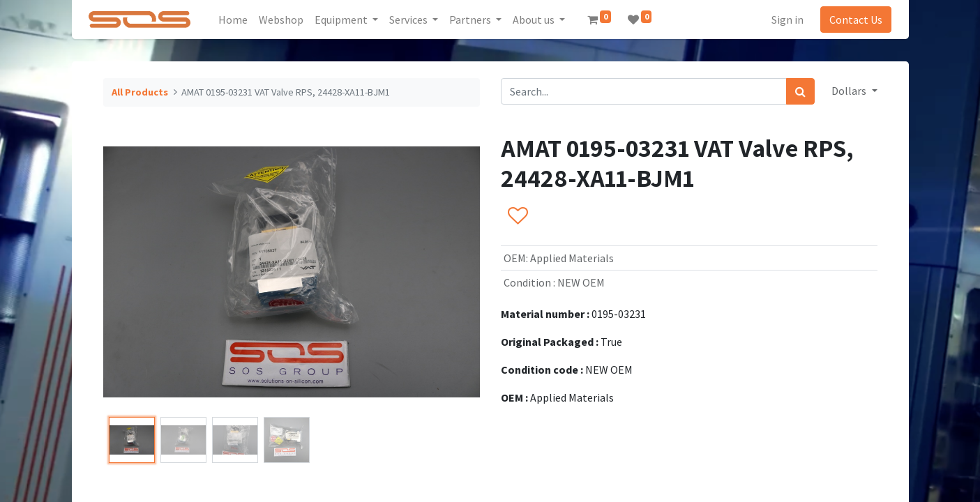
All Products (140, 92)
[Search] (800, 91)
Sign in (783, 20)
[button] (517, 217)
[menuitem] (237, 20)
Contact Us (852, 20)
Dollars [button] (850, 91)
